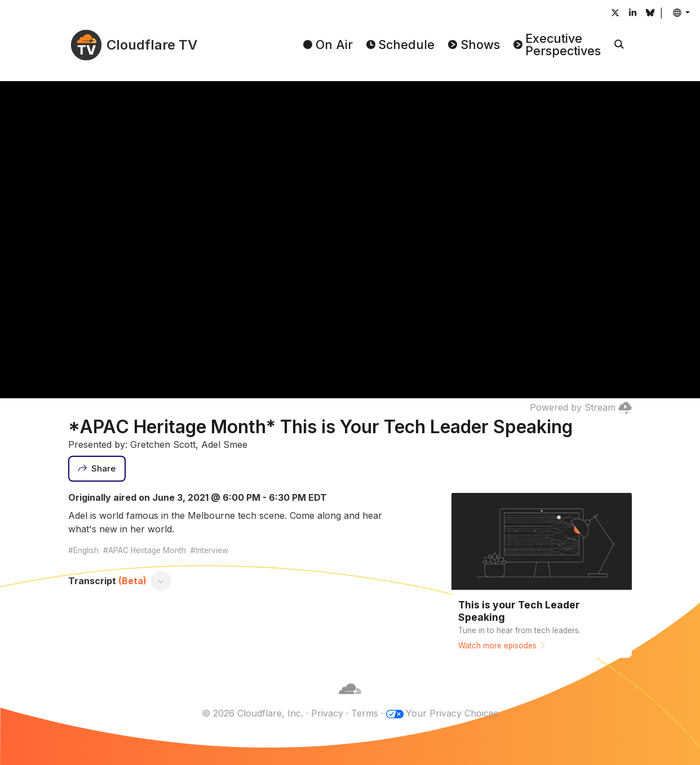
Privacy (327, 713)
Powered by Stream (581, 407)
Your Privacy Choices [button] (452, 713)
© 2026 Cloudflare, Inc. (252, 713)
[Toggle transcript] (161, 581)
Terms (365, 713)
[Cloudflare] (350, 700)
